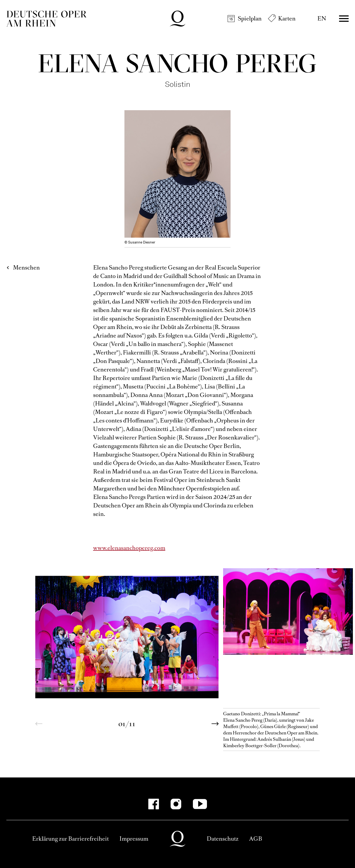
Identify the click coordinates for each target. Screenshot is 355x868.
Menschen (26, 268)
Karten (287, 18)
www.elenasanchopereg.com (129, 548)
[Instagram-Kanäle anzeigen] (176, 804)
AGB (256, 839)
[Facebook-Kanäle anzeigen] (154, 804)
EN (322, 18)
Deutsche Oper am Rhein (46, 19)
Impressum (134, 839)
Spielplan (250, 18)
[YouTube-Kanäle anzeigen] (200, 804)
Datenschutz (223, 839)
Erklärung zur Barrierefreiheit (70, 839)
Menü (344, 19)
